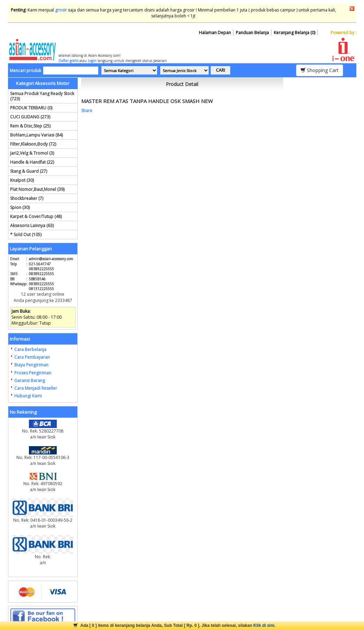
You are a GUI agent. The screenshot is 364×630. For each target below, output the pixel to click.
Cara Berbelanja (30, 349)
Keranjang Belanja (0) (295, 33)
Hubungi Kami (28, 396)
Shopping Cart (320, 70)
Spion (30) (20, 207)
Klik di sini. (264, 625)
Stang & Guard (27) (29, 171)
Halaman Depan (215, 33)
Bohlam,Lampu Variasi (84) (36, 135)
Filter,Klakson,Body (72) (33, 144)
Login (92, 61)
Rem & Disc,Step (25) (30, 126)
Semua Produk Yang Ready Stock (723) (42, 96)
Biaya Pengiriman (31, 365)
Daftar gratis (68, 61)
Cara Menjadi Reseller (36, 388)
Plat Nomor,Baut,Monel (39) (37, 189)
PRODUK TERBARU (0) (31, 108)
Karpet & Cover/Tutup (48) (36, 216)
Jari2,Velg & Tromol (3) (32, 153)
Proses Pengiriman (33, 373)
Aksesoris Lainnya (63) (32, 225)
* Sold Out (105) (26, 235)
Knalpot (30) (22, 180)
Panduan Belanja (252, 33)
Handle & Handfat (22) (32, 162)
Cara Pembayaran (32, 357)
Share (87, 111)
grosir (61, 10)
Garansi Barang (30, 380)
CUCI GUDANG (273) (30, 117)
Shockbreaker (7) (27, 198)
